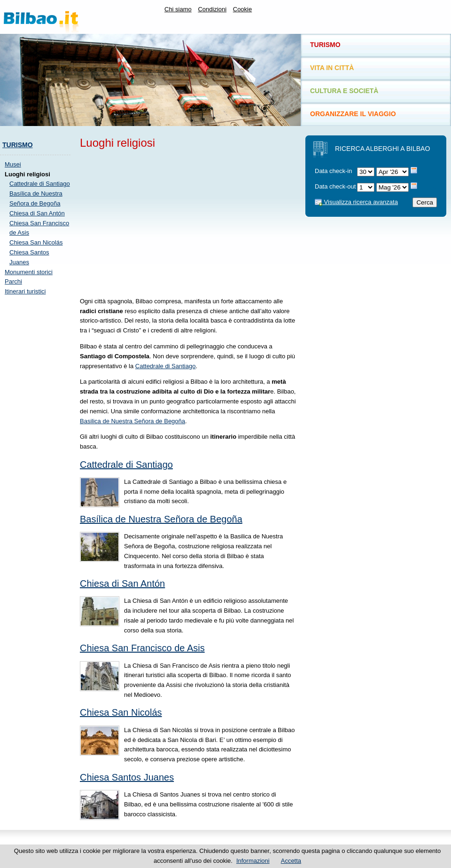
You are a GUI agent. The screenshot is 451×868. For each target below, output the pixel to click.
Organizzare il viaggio (353, 114)
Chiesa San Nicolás (36, 242)
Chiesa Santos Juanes (127, 777)
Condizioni (212, 9)
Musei (13, 164)
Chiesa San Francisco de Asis (142, 648)
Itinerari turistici (25, 291)
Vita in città (332, 68)
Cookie (242, 9)
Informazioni (253, 861)
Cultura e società (344, 91)
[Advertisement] (38, 444)
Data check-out (335, 186)
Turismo (18, 145)
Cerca (425, 202)
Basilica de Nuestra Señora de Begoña (132, 421)
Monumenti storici (29, 272)
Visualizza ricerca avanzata (356, 202)
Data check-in (333, 171)
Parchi (13, 281)
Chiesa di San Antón (37, 213)
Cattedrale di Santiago (40, 184)
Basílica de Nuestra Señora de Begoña (161, 519)
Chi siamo (178, 9)
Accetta (291, 861)
